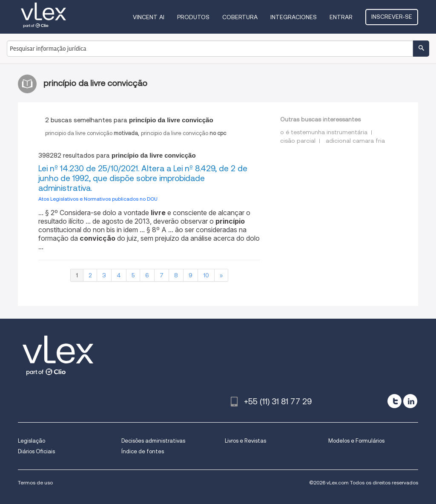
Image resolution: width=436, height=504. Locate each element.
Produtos (193, 17)
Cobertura (240, 17)
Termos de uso (35, 482)
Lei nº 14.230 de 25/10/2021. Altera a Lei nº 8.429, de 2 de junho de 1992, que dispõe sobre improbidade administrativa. (143, 178)
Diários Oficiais (36, 451)
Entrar (341, 17)
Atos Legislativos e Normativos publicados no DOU (98, 199)
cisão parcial (298, 141)
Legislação (32, 441)
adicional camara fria (355, 141)
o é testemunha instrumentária (324, 132)
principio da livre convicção (92, 133)
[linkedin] (410, 401)
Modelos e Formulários (356, 441)
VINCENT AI (149, 17)
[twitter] (394, 401)
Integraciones (294, 17)
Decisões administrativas (153, 441)
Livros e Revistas (245, 441)
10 (206, 275)
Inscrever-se (392, 17)
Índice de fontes (143, 451)
